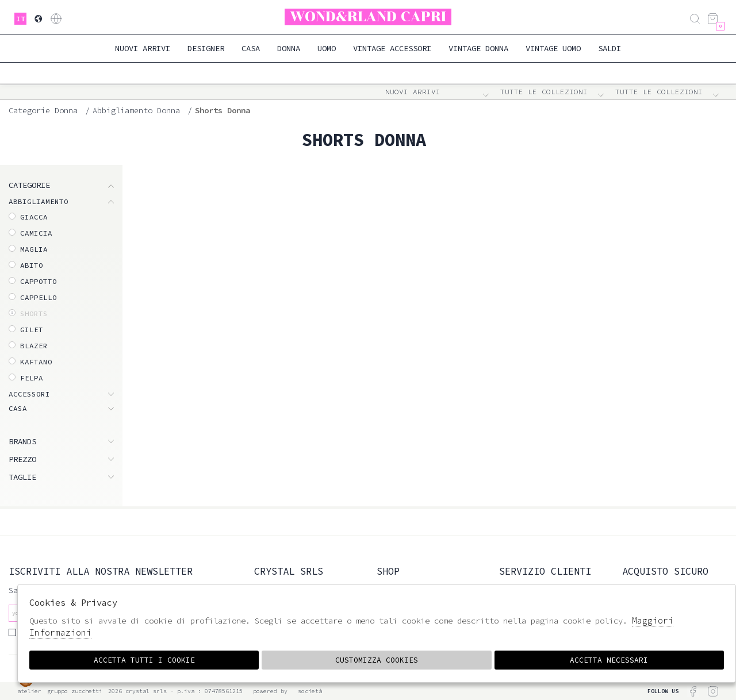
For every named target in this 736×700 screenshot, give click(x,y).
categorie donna (43, 110)
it (21, 19)
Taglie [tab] (22, 477)
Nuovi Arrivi (143, 48)
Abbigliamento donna (136, 110)
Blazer (34, 346)
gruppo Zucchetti (75, 691)
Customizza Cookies (377, 660)
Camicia (36, 233)
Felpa (32, 378)
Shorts (34, 314)
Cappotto (39, 281)
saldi (609, 48)
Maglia (34, 249)
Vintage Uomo (553, 48)
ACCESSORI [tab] (29, 394)
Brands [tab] (22, 441)
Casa (251, 48)
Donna (289, 48)
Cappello (39, 297)
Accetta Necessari (609, 660)
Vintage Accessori (392, 48)
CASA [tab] (18, 408)
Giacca (34, 217)
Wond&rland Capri (368, 17)
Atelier (29, 691)
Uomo (327, 48)
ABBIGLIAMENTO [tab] (39, 201)
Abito (32, 265)
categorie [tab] (29, 185)
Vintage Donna (478, 48)
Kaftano (36, 362)
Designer (206, 48)
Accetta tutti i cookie (144, 660)
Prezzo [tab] (22, 459)
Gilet (32, 330)
